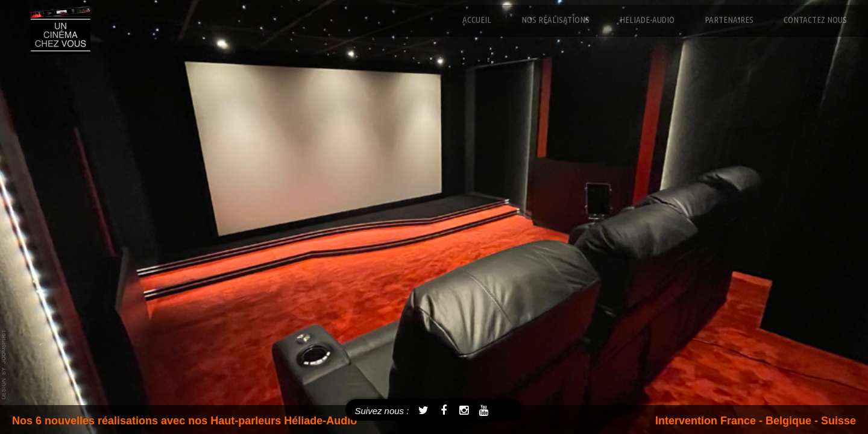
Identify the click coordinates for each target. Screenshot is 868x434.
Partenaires (729, 20)
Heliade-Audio (647, 20)
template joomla (4, 365)
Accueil (477, 20)
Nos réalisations (555, 20)
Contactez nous (815, 20)
